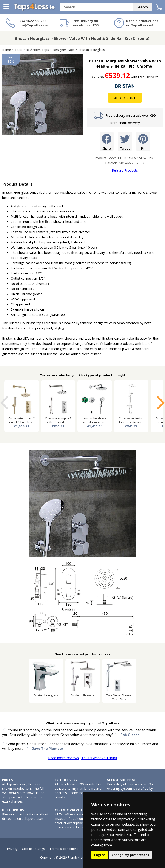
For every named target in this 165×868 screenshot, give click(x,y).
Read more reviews (63, 758)
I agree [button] (100, 855)
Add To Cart (125, 98)
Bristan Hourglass (92, 50)
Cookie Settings (33, 849)
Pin (143, 141)
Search (142, 7)
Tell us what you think (99, 758)
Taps (18, 50)
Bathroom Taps (37, 50)
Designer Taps (64, 50)
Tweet (125, 141)
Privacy (12, 849)
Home (6, 50)
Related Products (125, 170)
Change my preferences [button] (130, 855)
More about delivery (125, 123)
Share (107, 141)
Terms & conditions (64, 849)
